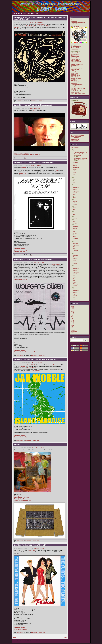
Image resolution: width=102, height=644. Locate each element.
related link (42, 101)
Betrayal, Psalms (32, 365)
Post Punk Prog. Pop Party (78, 88)
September (76, 167)
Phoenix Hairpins (76, 59)
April (74, 176)
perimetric (74, 72)
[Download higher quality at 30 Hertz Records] (27, 155)
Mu (34, 110)
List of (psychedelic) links (78, 93)
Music (32, 22)
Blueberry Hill (23, 173)
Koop (72, 71)
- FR (73, 313)
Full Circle (49, 26)
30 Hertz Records (32, 368)
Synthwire (74, 79)
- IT (72, 318)
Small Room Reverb (76, 68)
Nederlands (74, 332)
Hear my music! (75, 26)
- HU (73, 314)
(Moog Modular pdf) (26, 500)
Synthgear (17, 500)
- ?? (72, 326)
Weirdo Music (75, 53)
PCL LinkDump (75, 57)
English (41, 22)
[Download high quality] (21, 250)
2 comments (18, 101)
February (75, 162)
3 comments (18, 633)
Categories (74, 303)
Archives (74, 145)
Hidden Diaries (75, 77)
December (76, 186)
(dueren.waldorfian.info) (21, 279)
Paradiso (47, 169)
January (75, 205)
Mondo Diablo (75, 73)
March (75, 151)
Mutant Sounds (75, 54)
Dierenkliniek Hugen (76, 138)
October (75, 166)
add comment (19, 158)
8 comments (18, 355)
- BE (73, 309)
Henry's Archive (75, 66)
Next (66, 637)
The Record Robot (76, 62)
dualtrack (73, 90)
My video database (76, 48)
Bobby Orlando (33, 550)
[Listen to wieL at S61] (20, 251)
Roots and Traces (76, 76)
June (74, 172)
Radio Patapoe (75, 139)
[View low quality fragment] (22, 153)
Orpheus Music (75, 58)
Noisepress (74, 83)
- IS (72, 316)
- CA (73, 310)
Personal (38, 448)
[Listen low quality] (20, 249)
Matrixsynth (18, 496)
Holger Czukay (41, 24)
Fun (72, 328)
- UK (38, 22)
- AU (73, 307)
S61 (57, 170)
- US (38, 548)
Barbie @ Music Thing (20, 499)
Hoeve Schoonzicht (76, 137)
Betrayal (24, 168)
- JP (72, 319)
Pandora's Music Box (77, 91)
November (76, 188)
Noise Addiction (75, 92)
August (75, 169)
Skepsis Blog (74, 140)
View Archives (75, 148)
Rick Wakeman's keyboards (22, 497)
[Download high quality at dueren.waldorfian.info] (28, 352)
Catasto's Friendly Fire (77, 84)
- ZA (73, 325)
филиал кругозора (76, 78)
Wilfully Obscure (75, 86)
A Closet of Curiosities (77, 64)
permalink (34, 101)
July (74, 171)
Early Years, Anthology (51, 365)
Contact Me (74, 21)
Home (72, 20)
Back (14, 637)
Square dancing (75, 63)
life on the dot (75, 67)
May (74, 174)
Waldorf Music (56, 264)
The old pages (75, 49)
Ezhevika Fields (75, 82)
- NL (73, 320)
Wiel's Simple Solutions (77, 135)
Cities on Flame (75, 69)
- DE (35, 22)
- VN (73, 324)
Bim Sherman (36, 371)
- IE (72, 315)
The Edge (17, 27)
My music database (76, 47)
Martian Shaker (75, 60)
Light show (74, 333)
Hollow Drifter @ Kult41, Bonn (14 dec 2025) (81, 159)
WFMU (73, 55)
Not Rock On (74, 74)
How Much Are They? (29, 26)
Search (73, 337)
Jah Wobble (22, 366)
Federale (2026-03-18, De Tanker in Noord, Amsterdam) (81, 154)
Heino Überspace (76, 87)
